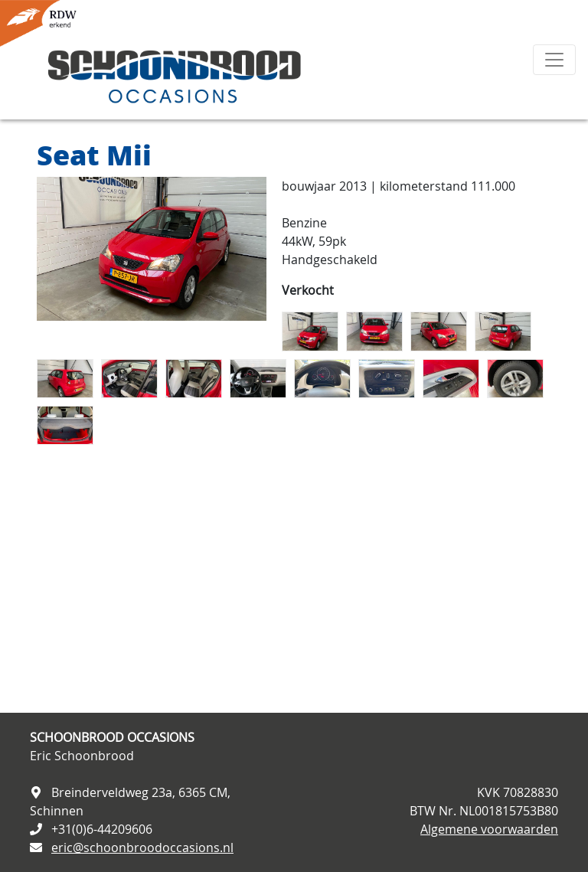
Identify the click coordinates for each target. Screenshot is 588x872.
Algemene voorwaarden (489, 829)
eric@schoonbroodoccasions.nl (142, 848)
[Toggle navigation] (554, 60)
